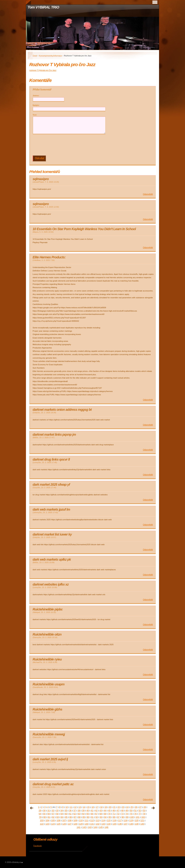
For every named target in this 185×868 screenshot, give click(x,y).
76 (135, 814)
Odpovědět (148, 194)
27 (140, 807)
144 (95, 827)
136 (120, 824)
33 (57, 810)
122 (42, 824)
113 (97, 820)
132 (97, 824)
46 (114, 810)
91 (92, 817)
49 (127, 810)
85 (66, 817)
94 (105, 817)
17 (97, 807)
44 (105, 810)
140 (142, 824)
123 (47, 824)
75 (131, 814)
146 (106, 827)
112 (92, 820)
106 (59, 820)
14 (84, 807)
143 (90, 827)
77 (140, 814)
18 (101, 807)
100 (132, 817)
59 (62, 814)
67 (96, 814)
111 (86, 820)
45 (109, 810)
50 (131, 810)
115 (109, 820)
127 (70, 824)
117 (120, 820)
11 (71, 807)
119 (131, 820)
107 (64, 820)
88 (79, 817)
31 (49, 810)
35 (66, 810)
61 (70, 814)
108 (70, 820)
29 (40, 810)
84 (62, 817)
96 (114, 817)
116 (114, 820)
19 (106, 807)
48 (122, 810)
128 (75, 824)
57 (53, 814)
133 (103, 824)
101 (138, 817)
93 (101, 817)
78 (144, 814)
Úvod (35, 56)
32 (53, 810)
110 (81, 820)
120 (137, 820)
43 (101, 810)
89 (84, 817)
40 (88, 810)
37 (75, 810)
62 (75, 814)
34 (62, 810)
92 (97, 817)
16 (93, 807)
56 (49, 814)
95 (110, 817)
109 (75, 820)
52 (140, 810)
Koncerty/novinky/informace (50, 56)
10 (67, 807)
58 (57, 814)
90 (88, 817)
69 (105, 814)
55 (44, 814)
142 (84, 827)
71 (114, 814)
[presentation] (93, 145)
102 (143, 817)
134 (109, 824)
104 (47, 820)
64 (83, 814)
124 (53, 824)
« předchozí (32, 808)
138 (131, 824)
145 (101, 827)
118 (125, 820)
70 (109, 814)
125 (59, 824)
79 (40, 817)
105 (53, 820)
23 (123, 807)
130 (86, 824)
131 (92, 824)
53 (144, 810)
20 (110, 807)
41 (92, 810)
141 (79, 827)
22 (119, 807)
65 (88, 814)
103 (42, 820)
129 (81, 824)
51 (135, 810)
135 (114, 824)
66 (92, 814)
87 (75, 817)
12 (75, 807)
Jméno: (36, 96)
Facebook (38, 846)
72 (118, 814)
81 (49, 817)
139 (137, 824)
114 (103, 820)
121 (142, 820)
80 (45, 817)
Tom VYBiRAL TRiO (43, 7)
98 (123, 817)
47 (118, 810)
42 (96, 810)
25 (132, 807)
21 (114, 807)
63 (79, 814)
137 (125, 824)
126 (64, 824)
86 (71, 817)
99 (127, 817)
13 (80, 807)
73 (122, 814)
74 (127, 814)
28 (145, 807)
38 (79, 810)
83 (58, 817)
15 (88, 807)
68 (101, 814)
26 (136, 807)
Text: (35, 115)
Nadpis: (36, 105)
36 (70, 810)
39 (83, 810)
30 (44, 810)
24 (127, 807)
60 (66, 814)
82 (53, 817)
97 (118, 817)
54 (40, 814)
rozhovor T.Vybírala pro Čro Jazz (43, 70)
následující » (153, 808)
